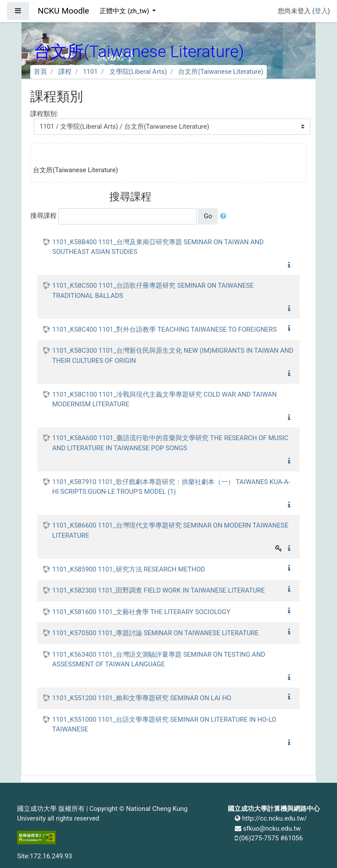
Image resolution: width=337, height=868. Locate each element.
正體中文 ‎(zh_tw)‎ (125, 11)
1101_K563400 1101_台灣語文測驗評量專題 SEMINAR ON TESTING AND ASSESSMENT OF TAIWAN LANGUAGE (159, 660)
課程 (65, 72)
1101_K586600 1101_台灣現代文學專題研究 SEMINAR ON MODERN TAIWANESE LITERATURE (170, 530)
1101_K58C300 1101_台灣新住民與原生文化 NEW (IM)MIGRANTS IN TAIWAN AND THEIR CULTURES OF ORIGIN (173, 356)
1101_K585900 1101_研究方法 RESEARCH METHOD (129, 569)
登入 (321, 11)
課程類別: (44, 114)
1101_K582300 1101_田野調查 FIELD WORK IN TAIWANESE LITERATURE (159, 590)
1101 (90, 72)
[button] (225, 216)
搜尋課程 (43, 216)
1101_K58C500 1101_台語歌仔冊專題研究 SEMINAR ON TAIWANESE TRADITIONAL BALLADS (153, 291)
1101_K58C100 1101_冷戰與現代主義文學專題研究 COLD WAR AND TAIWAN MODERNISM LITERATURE (165, 400)
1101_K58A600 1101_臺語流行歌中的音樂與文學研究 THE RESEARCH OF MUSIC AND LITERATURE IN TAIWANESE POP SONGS (170, 443)
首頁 (40, 72)
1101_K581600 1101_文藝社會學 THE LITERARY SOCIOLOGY (141, 612)
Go (208, 216)
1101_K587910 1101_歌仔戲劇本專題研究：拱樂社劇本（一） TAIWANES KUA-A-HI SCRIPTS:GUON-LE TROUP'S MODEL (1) (171, 487)
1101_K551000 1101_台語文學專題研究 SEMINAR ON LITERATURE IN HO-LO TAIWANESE (164, 725)
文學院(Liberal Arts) (138, 72)
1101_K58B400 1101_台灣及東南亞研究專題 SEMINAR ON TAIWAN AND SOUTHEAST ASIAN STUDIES (158, 247)
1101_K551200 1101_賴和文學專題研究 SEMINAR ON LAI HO (142, 698)
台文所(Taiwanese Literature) (221, 72)
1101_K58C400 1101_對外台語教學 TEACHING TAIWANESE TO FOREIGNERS (165, 329)
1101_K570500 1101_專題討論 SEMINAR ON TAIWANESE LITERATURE (155, 633)
